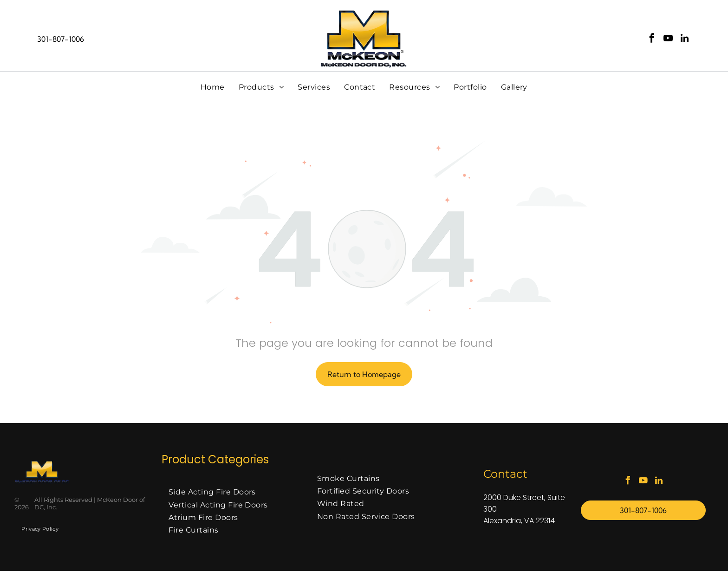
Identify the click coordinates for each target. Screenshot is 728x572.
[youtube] (668, 40)
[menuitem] (213, 88)
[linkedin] (684, 40)
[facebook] (652, 40)
